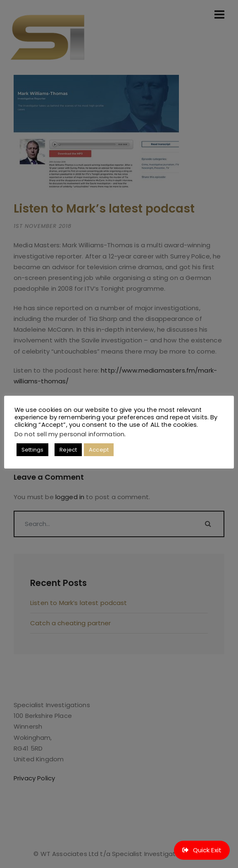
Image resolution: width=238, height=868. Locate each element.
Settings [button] (32, 450)
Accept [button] (99, 450)
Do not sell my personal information (69, 434)
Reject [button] (68, 450)
